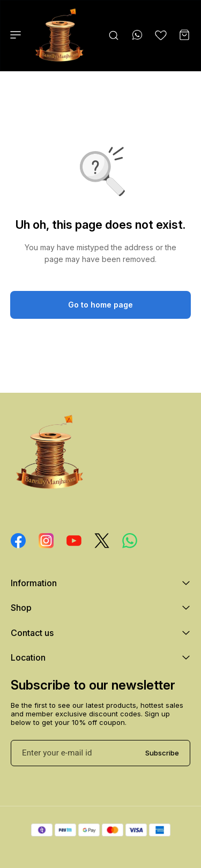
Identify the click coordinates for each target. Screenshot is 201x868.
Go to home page (100, 305)
